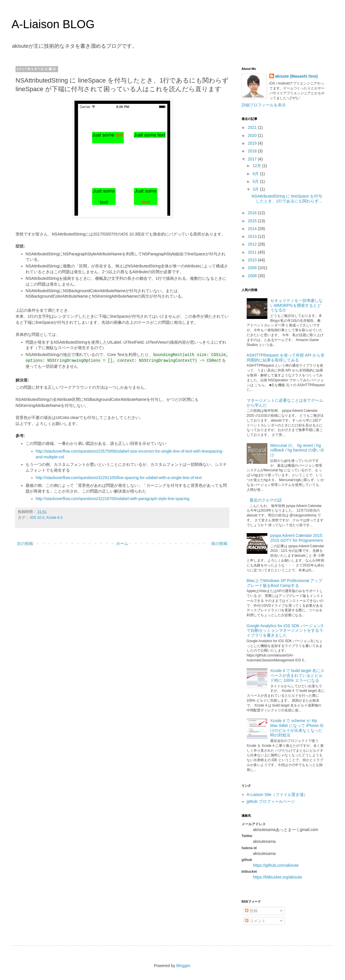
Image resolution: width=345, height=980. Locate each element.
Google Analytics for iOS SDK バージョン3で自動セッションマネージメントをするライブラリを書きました (285, 631)
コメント (255, 921)
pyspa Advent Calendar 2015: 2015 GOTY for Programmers (297, 538)
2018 (253, 151)
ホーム (122, 543)
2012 (253, 244)
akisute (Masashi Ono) (297, 76)
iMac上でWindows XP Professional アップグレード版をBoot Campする (284, 583)
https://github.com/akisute (276, 865)
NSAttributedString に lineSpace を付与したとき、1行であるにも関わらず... (287, 199)
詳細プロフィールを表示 (264, 105)
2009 (253, 268)
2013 (253, 236)
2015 (253, 221)
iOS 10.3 (37, 518)
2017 (253, 159)
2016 (253, 213)
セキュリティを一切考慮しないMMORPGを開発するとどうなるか (296, 305)
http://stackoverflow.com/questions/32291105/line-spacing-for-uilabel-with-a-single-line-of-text (119, 478)
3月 (256, 189)
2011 (253, 252)
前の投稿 (219, 543)
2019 (253, 143)
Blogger (183, 966)
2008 (253, 276)
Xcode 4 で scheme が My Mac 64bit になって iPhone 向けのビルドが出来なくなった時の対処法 (297, 728)
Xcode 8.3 (54, 518)
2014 (253, 229)
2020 (253, 135)
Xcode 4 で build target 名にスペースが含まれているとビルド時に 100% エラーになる (297, 675)
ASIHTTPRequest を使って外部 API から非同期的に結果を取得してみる (286, 358)
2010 (253, 260)
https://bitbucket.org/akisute (277, 877)
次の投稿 (25, 543)
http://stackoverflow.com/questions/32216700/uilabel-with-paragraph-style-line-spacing (113, 499)
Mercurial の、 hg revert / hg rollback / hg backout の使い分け (297, 450)
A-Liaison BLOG (53, 24)
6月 (256, 174)
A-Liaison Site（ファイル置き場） (277, 795)
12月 (257, 166)
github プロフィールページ (271, 801)
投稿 (251, 911)
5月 (256, 181)
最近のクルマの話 (266, 500)
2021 (253, 127)
